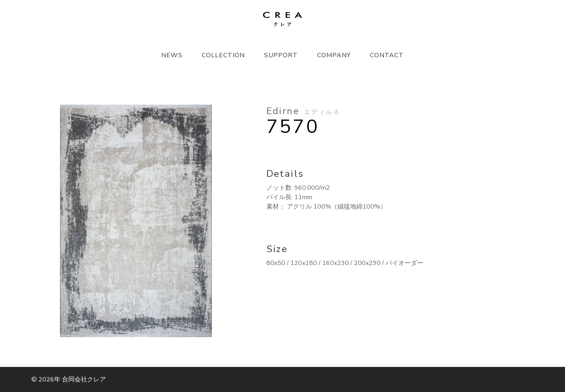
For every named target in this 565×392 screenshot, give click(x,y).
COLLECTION (223, 55)
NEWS (172, 55)
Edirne (303, 111)
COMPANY (334, 55)
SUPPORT (281, 55)
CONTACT (387, 55)
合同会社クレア (84, 379)
